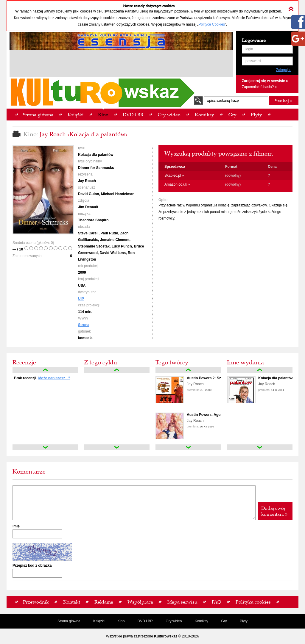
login (249, 49)
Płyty (244, 621)
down (45, 447)
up (45, 370)
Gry (224, 621)
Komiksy (201, 621)
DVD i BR (145, 621)
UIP (81, 299)
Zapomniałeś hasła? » (259, 87)
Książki (99, 621)
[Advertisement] (121, 64)
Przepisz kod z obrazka (32, 565)
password (253, 61)
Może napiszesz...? (54, 378)
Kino (121, 621)
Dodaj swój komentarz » (274, 511)
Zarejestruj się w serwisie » (265, 81)
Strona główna (69, 621)
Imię (16, 526)
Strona (84, 325)
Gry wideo (174, 621)
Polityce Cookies (212, 24)
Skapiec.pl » (174, 176)
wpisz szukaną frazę (223, 101)
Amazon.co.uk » (177, 184)
